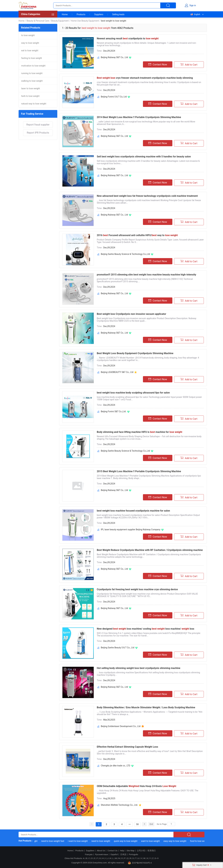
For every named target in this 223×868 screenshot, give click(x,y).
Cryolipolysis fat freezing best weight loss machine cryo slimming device (137, 589)
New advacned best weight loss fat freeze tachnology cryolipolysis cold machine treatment (147, 196)
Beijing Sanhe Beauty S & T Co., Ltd (118, 648)
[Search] (171, 824)
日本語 (123, 855)
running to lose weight (32, 73)
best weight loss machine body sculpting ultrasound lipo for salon (133, 393)
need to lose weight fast (55, 841)
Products (81, 14)
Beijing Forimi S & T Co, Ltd (114, 97)
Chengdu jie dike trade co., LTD (116, 766)
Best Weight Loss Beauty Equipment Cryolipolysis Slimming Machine (135, 353)
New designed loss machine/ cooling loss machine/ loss (145, 629)
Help (122, 851)
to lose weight (28, 35)
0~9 (157, 858)
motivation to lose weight (33, 66)
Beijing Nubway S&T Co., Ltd (114, 57)
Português (133, 855)
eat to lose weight (30, 51)
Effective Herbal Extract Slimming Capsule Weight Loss (127, 747)
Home (65, 14)
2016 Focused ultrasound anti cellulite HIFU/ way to (137, 235)
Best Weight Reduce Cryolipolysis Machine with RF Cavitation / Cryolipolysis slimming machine (150, 550)
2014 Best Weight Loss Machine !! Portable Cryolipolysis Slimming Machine (139, 117)
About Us (101, 851)
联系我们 (152, 851)
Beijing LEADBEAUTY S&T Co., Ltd (117, 372)
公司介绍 (141, 851)
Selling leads (118, 14)
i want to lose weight (80, 841)
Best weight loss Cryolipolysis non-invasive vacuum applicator (131, 314)
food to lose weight (202, 841)
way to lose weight (30, 43)
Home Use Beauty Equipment (85, 21)
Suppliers (99, 14)
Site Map (130, 851)
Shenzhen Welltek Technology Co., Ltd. (119, 805)
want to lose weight (153, 841)
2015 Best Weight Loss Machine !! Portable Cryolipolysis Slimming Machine (139, 471)
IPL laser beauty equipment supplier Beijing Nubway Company (131, 530)
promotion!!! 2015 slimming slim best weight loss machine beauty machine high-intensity (146, 275)
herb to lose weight (30, 96)
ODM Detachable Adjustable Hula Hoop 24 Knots (137, 786)
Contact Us (112, 851)
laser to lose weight (31, 88)
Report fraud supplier (38, 125)
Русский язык (102, 855)
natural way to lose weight (34, 104)
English (195, 14)
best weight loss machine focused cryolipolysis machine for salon (133, 511)
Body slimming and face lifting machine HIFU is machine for (140, 432)
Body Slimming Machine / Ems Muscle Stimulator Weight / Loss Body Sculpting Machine (146, 707)
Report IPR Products (38, 133)
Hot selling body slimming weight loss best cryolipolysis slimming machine (139, 668)
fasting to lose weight (32, 58)
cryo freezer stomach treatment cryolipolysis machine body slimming (145, 78)
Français (89, 855)
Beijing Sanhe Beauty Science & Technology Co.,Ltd (125, 254)
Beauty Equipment (60, 21)
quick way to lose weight (128, 841)
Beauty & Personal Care (38, 21)
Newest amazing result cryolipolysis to (128, 38)
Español (114, 855)
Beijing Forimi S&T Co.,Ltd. (114, 411)
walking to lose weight (32, 81)
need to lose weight (103, 841)
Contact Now (158, 64)
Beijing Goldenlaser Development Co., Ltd (121, 726)
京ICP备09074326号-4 (140, 863)
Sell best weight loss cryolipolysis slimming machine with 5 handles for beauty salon (144, 157)
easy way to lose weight (177, 841)
